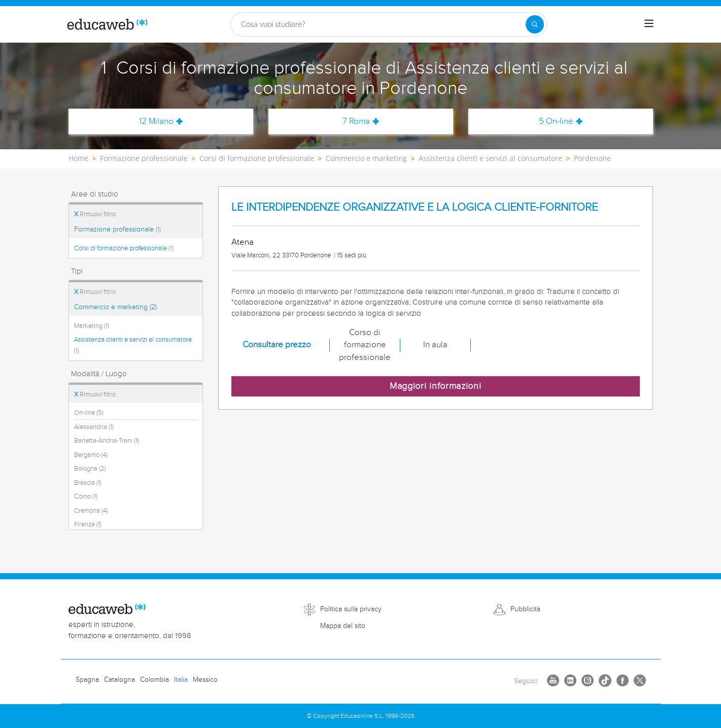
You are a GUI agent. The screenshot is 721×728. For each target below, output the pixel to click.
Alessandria (94, 427)
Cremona (91, 511)
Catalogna (119, 680)
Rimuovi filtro (95, 214)
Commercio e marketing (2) (115, 307)
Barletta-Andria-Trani (107, 441)
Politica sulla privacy (351, 609)
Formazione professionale (117, 229)
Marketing (92, 326)
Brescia (88, 483)
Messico (205, 680)
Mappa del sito (343, 626)
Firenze (88, 524)
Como (86, 497)
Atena (243, 242)
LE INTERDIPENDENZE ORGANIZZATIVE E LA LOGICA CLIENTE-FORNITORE (415, 207)
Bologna (90, 469)
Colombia (154, 680)
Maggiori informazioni (436, 386)
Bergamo (91, 455)
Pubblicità (525, 609)
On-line (89, 413)
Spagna (87, 680)
